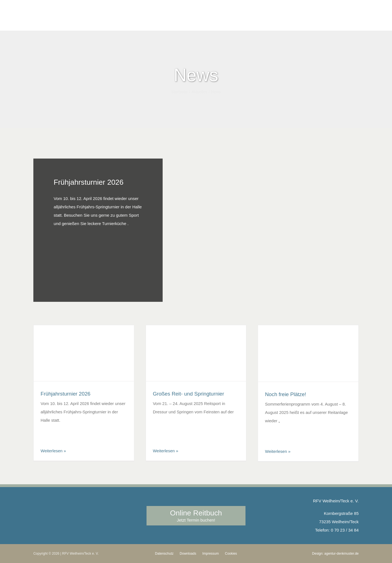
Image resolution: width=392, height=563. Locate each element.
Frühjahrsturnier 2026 (89, 182)
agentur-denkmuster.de (342, 554)
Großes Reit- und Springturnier (188, 394)
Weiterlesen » (53, 451)
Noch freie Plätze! (286, 394)
